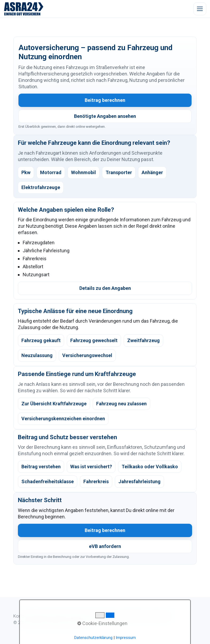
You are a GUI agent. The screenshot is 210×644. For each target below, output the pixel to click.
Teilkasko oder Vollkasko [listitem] (150, 467)
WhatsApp (41, 616)
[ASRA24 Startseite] (24, 9)
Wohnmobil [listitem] (83, 172)
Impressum (159, 616)
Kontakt (21, 616)
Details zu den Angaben (105, 288)
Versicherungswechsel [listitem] (87, 355)
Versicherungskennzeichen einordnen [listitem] (63, 419)
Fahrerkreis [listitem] (96, 481)
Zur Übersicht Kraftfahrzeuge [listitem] (54, 404)
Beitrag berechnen (105, 100)
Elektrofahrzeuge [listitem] (41, 187)
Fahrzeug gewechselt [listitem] (94, 340)
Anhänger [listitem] (152, 172)
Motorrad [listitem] (51, 172)
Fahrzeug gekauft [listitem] (41, 340)
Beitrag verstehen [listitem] (41, 467)
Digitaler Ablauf (67, 616)
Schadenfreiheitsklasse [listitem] (48, 481)
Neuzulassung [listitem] (37, 355)
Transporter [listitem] (119, 172)
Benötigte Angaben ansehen (105, 116)
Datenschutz (134, 616)
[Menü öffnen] (200, 9)
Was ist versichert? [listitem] (91, 467)
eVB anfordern (105, 546)
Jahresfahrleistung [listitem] (139, 481)
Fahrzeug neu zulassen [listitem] (121, 404)
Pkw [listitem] (26, 172)
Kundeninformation (102, 616)
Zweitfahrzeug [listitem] (143, 340)
